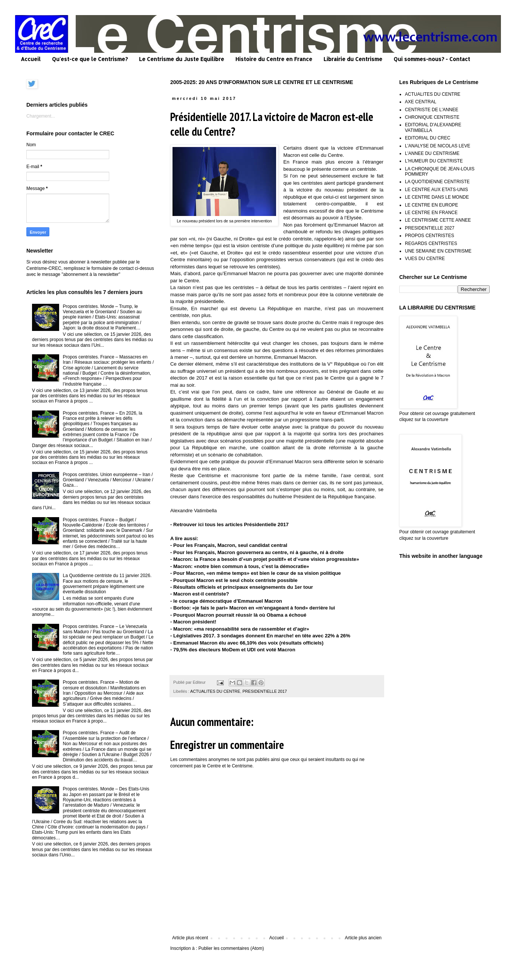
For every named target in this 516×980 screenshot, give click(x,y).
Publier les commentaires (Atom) (231, 948)
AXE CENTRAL (421, 102)
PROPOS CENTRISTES (430, 236)
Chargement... (41, 116)
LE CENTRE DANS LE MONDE (437, 197)
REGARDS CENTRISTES (431, 243)
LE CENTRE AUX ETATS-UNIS (437, 190)
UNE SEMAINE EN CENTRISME (438, 251)
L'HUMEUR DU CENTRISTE (434, 161)
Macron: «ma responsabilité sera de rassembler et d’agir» (241, 629)
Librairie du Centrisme (353, 59)
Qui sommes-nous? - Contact (432, 59)
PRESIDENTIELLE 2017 (265, 691)
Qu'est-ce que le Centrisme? (90, 59)
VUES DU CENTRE (425, 259)
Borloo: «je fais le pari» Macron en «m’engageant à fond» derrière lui (254, 608)
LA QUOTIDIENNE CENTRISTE (437, 182)
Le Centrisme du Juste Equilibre (182, 59)
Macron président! (195, 622)
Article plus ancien (363, 938)
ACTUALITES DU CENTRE (215, 691)
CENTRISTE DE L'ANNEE (432, 110)
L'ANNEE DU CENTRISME (432, 153)
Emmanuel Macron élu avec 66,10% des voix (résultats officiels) (248, 643)
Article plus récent (190, 938)
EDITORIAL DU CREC (428, 138)
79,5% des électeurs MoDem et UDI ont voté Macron (234, 650)
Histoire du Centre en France (274, 59)
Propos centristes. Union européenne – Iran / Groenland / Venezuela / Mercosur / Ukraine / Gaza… (108, 480)
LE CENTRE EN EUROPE (431, 205)
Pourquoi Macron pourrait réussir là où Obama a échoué (240, 615)
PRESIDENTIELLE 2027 (430, 228)
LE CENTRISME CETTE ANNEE (438, 220)
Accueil (31, 59)
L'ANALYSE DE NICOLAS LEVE (437, 146)
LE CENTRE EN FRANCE (431, 213)
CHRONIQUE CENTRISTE (432, 117)
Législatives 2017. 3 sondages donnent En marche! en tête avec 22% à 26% (262, 636)
